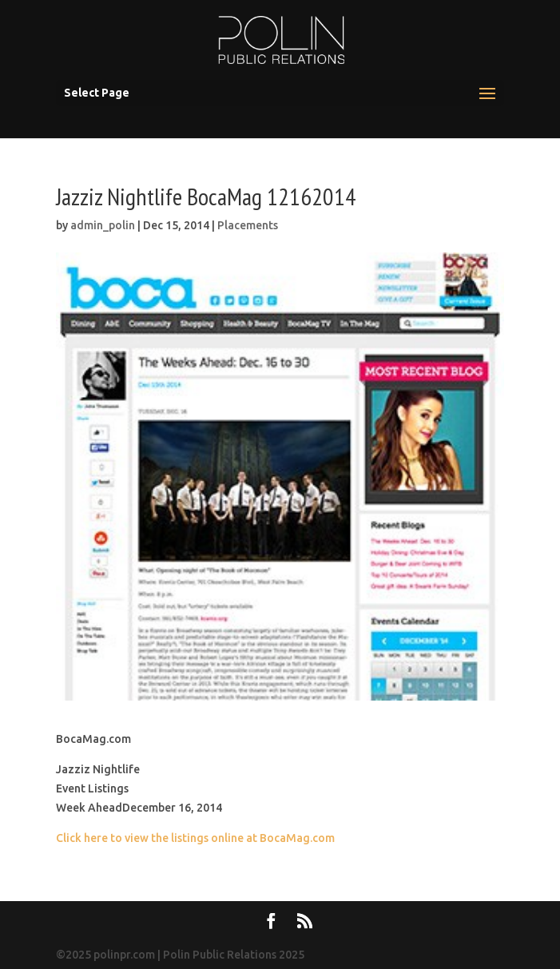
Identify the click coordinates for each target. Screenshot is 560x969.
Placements (248, 225)
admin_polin (103, 225)
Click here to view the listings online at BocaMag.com (195, 838)
